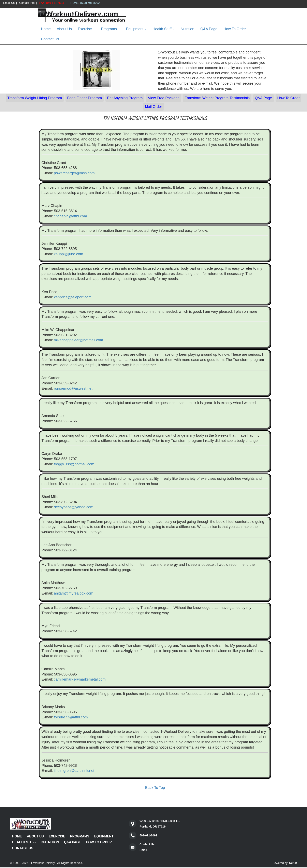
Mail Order (153, 107)
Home (46, 29)
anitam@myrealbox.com (74, 593)
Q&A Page (209, 29)
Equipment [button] (136, 29)
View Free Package (164, 98)
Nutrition (187, 29)
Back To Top (155, 788)
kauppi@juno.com (69, 254)
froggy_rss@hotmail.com (74, 464)
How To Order (235, 29)
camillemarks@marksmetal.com (80, 679)
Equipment (104, 836)
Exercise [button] (86, 29)
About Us (64, 29)
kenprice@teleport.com (73, 297)
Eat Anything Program (125, 98)
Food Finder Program (84, 98)
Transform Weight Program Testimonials (217, 98)
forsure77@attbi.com (71, 717)
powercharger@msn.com (74, 173)
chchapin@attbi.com (70, 216)
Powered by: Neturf (285, 863)
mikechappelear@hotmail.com (78, 340)
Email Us (9, 3)
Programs (80, 836)
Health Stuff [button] (164, 29)
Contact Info (27, 3)
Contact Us (50, 39)
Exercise (57, 836)
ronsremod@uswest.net (73, 388)
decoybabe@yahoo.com (74, 507)
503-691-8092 (148, 835)
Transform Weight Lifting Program (35, 98)
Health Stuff (24, 842)
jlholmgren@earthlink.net (74, 771)
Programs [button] (110, 29)
